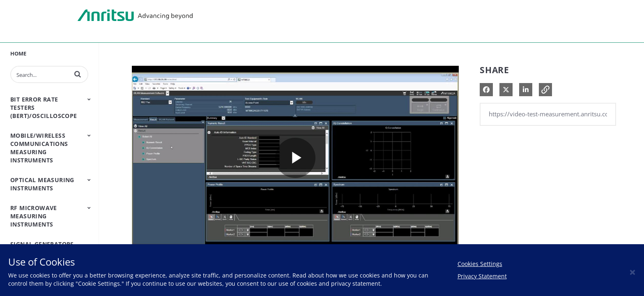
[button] (78, 74)
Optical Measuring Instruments (42, 184)
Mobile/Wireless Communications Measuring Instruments (39, 148)
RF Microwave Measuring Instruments (34, 216)
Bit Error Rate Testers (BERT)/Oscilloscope (44, 108)
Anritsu (135, 16)
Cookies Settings (480, 264)
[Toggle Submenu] (89, 99)
